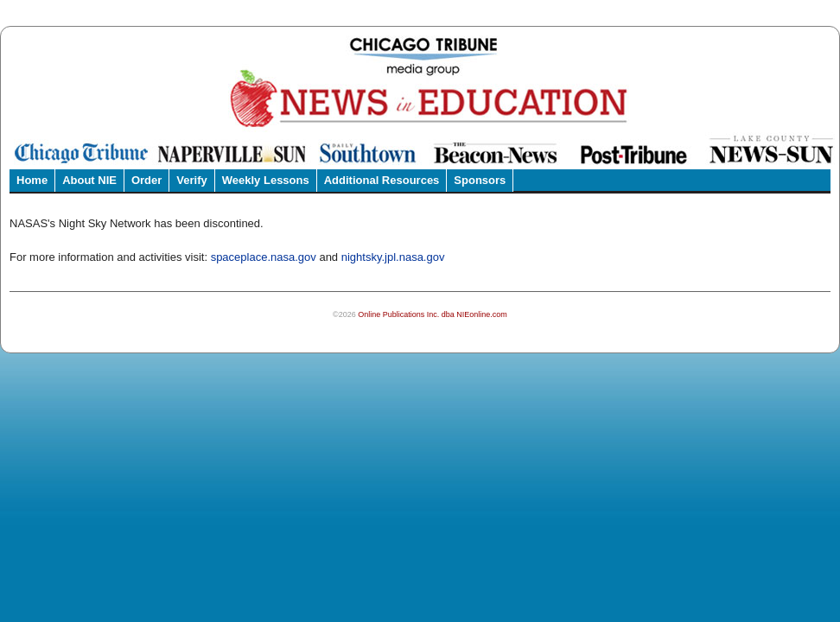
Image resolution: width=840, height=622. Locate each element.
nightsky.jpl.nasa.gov (393, 257)
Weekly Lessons (266, 180)
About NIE (89, 180)
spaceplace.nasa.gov (264, 257)
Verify (191, 180)
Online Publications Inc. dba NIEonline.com (433, 314)
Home (32, 180)
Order (146, 180)
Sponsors (480, 180)
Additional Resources (382, 180)
